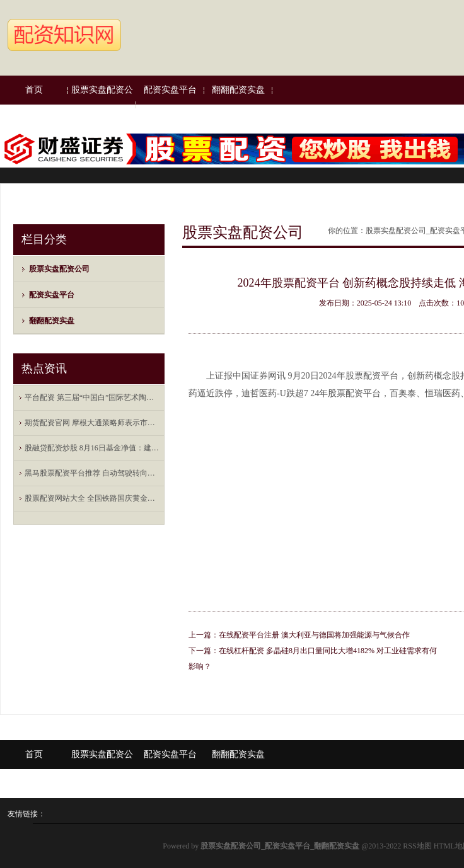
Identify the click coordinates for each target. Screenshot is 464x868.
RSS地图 (417, 846)
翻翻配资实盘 (238, 90)
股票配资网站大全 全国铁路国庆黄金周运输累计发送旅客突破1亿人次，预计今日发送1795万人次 (92, 498)
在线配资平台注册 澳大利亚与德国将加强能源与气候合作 (314, 635)
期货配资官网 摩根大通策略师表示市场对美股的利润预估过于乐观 (92, 423)
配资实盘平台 (170, 90)
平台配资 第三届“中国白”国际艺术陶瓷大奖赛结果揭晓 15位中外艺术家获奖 (92, 397)
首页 (34, 90)
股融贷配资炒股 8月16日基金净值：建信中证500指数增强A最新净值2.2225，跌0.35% (92, 448)
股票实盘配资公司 (102, 104)
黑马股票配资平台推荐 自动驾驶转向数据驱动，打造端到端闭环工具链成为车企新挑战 (92, 473)
